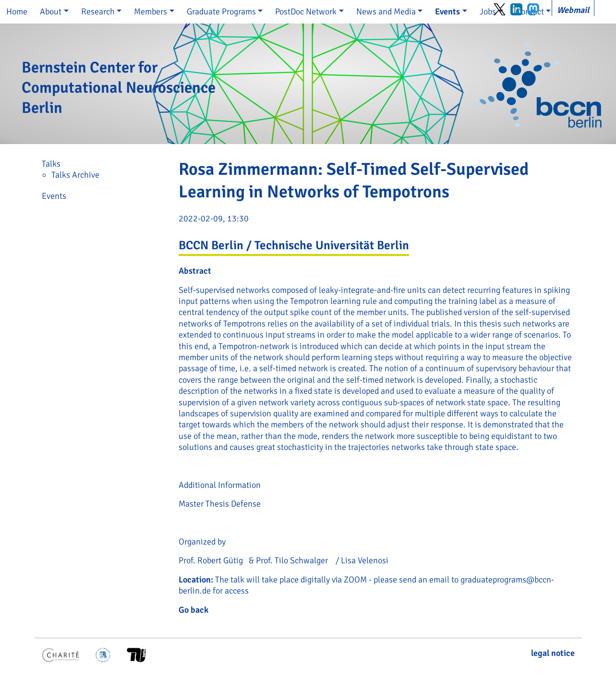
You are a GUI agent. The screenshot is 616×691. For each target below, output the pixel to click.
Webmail (573, 10)
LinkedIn (516, 9)
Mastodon (533, 9)
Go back (193, 610)
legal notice (553, 653)
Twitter (500, 9)
